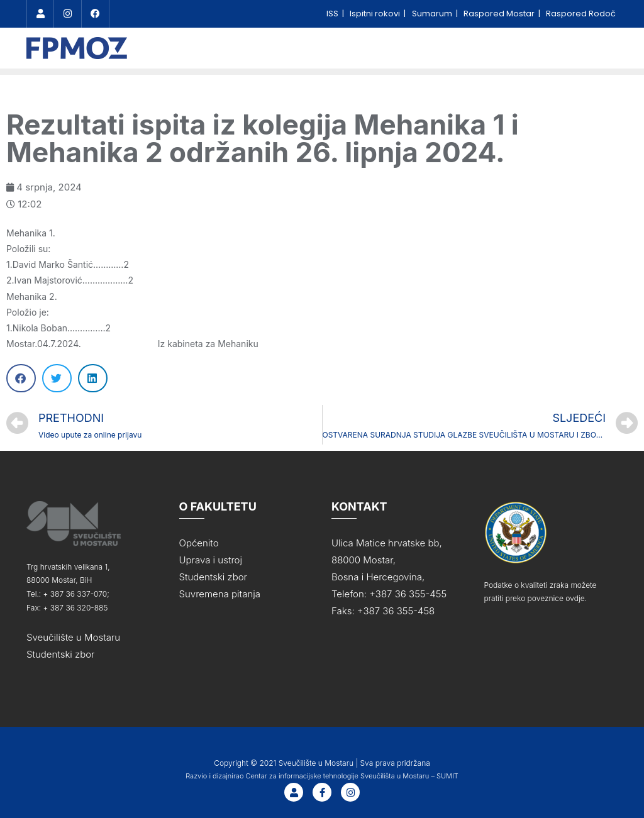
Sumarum (433, 14)
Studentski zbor (61, 652)
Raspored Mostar (500, 14)
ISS (333, 14)
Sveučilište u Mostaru (73, 635)
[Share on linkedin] (93, 376)
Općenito (199, 541)
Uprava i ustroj (211, 558)
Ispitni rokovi (376, 14)
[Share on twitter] (57, 376)
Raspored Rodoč (581, 14)
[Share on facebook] (21, 376)
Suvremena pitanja (220, 592)
